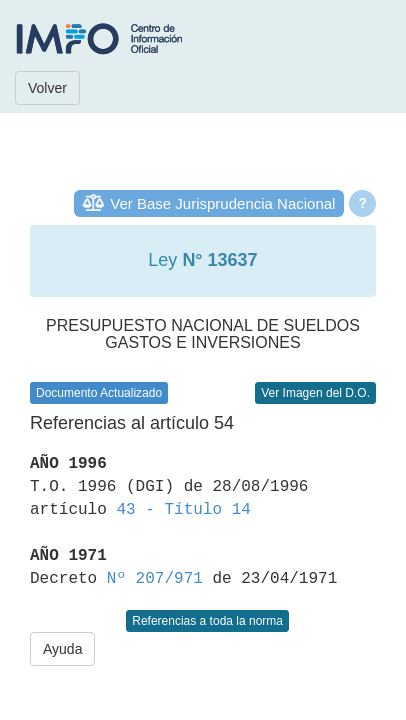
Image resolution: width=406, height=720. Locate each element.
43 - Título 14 (183, 510)
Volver (47, 88)
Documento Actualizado (99, 393)
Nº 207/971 (155, 579)
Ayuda (62, 649)
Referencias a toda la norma (207, 621)
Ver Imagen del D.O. (315, 393)
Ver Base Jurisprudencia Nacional (222, 203)
